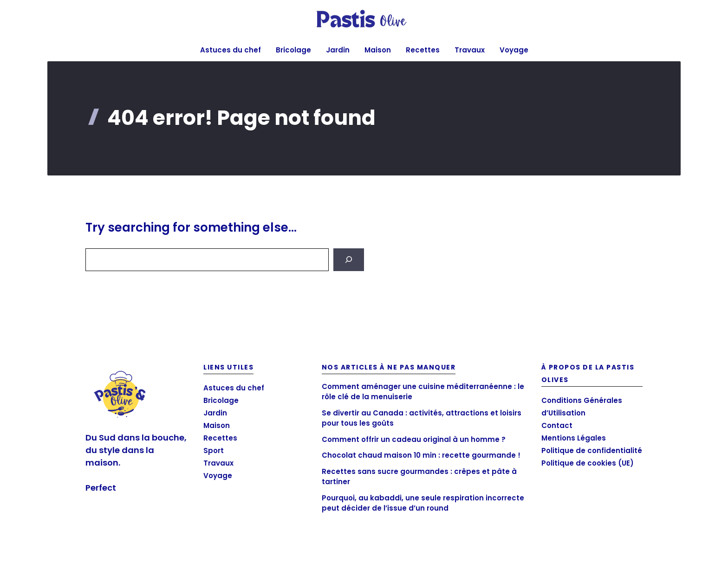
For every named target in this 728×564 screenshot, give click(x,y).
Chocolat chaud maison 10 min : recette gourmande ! (421, 455)
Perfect (101, 488)
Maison (378, 50)
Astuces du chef (231, 50)
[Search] (349, 260)
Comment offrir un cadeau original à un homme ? (414, 439)
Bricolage (293, 50)
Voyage (514, 50)
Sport (214, 451)
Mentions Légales (574, 438)
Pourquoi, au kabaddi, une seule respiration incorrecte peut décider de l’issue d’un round (423, 503)
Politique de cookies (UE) (588, 463)
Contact (557, 425)
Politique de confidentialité (592, 451)
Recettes (423, 50)
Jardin (338, 50)
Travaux (470, 50)
